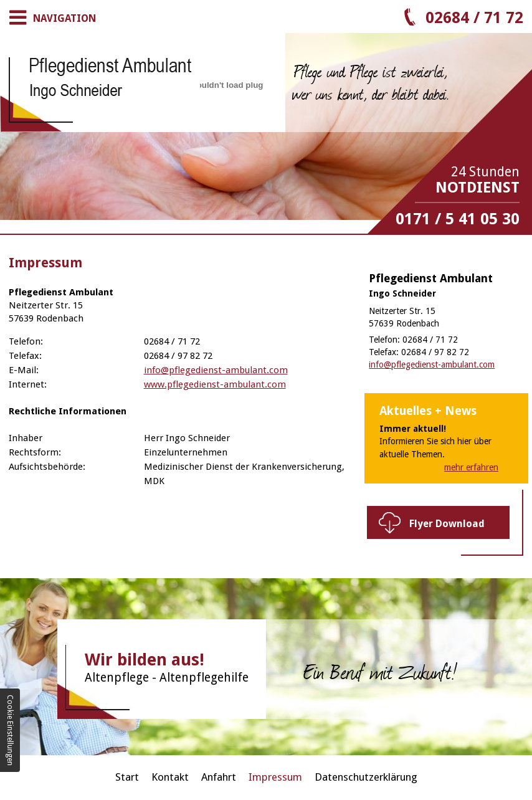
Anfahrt (219, 777)
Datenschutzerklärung (366, 777)
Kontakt (170, 777)
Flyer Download (447, 524)
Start (127, 777)
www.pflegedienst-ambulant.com (215, 384)
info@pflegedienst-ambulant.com (216, 370)
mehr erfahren (471, 467)
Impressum (275, 777)
